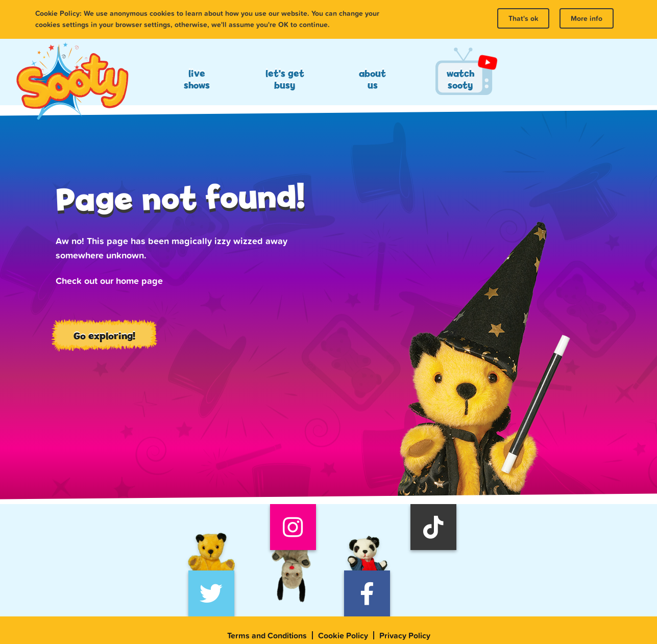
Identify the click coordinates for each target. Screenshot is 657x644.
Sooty (72, 82)
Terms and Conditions (267, 635)
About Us (372, 79)
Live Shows (197, 79)
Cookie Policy (343, 635)
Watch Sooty (460, 79)
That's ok (523, 18)
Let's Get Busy (285, 79)
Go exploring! (104, 336)
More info (587, 18)
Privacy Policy (405, 635)
